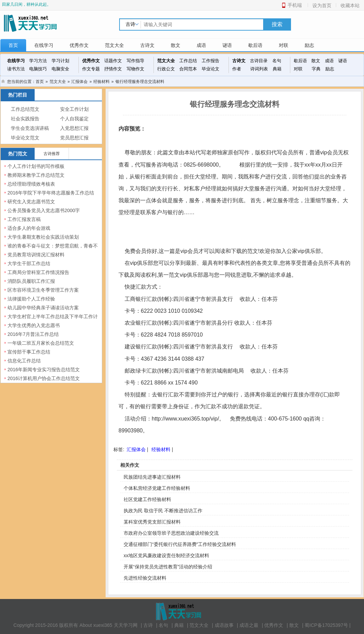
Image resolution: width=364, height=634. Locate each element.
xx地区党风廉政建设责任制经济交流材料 (166, 555)
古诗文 (147, 45)
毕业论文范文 (25, 138)
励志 (309, 45)
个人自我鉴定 (74, 119)
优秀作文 (79, 45)
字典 (316, 69)
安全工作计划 (74, 109)
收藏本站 (350, 5)
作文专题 (91, 69)
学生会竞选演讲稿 (30, 128)
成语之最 (249, 625)
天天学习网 (126, 625)
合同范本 (188, 69)
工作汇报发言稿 (24, 219)
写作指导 (135, 61)
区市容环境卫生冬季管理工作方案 (43, 290)
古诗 (148, 625)
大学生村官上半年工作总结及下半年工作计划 (53, 320)
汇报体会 (79, 82)
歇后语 (255, 45)
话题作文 (113, 61)
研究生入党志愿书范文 (31, 202)
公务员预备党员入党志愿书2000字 (44, 210)
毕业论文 (211, 69)
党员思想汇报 (74, 138)
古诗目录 (259, 61)
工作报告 (211, 61)
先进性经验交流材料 (145, 578)
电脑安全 (60, 69)
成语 (201, 45)
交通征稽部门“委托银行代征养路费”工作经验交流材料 (180, 544)
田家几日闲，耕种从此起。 (26, 4)
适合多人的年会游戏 (29, 228)
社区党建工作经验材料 (147, 499)
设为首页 (322, 5)
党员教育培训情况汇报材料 (36, 255)
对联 (284, 45)
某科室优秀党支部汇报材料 (152, 522)
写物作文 (135, 69)
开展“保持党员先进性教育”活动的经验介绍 (168, 567)
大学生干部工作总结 (29, 263)
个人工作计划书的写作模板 (36, 166)
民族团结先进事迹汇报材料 (152, 477)
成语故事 (224, 625)
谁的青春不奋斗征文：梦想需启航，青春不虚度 (53, 250)
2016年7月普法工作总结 (33, 334)
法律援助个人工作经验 (31, 299)
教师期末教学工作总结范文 (36, 175)
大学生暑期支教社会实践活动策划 (43, 237)
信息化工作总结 (24, 361)
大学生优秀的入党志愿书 (34, 325)
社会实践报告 (25, 119)
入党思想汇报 (74, 128)
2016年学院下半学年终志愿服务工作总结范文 (51, 196)
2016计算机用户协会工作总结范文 (44, 378)
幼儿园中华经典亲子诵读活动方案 (43, 308)
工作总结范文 (25, 109)
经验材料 (102, 82)
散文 (176, 45)
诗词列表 (259, 69)
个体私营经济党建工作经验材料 (157, 488)
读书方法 (16, 69)
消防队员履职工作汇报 (31, 281)
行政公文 (166, 69)
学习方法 (38, 61)
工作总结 (188, 61)
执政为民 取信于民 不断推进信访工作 (163, 511)
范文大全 (114, 45)
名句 (277, 61)
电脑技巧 (38, 69)
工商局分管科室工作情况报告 (38, 272)
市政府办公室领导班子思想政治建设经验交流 (171, 533)
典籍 (277, 69)
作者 (237, 69)
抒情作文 (113, 69)
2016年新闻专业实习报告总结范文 (44, 370)
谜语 (227, 45)
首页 (13, 45)
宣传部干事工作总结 (29, 352)
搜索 (277, 24)
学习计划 (60, 61)
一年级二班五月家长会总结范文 (41, 343)
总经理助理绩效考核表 (31, 184)
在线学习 (44, 45)
